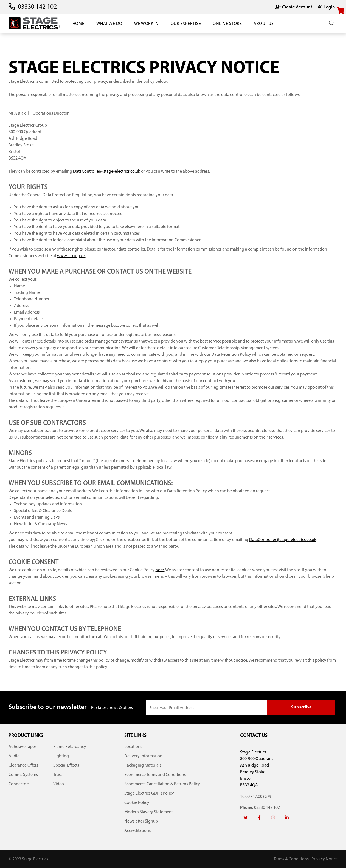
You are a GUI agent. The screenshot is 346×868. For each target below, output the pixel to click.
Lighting (61, 756)
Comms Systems (23, 775)
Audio (14, 756)
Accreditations (137, 831)
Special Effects (66, 765)
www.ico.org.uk (71, 256)
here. (160, 570)
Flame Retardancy (70, 747)
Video (59, 784)
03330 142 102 (37, 7)
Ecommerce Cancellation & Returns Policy (162, 784)
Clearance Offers (23, 765)
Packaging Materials (143, 765)
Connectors (19, 784)
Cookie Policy (137, 803)
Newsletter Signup (141, 821)
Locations (133, 747)
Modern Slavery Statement (149, 812)
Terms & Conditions (291, 859)
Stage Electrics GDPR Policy (149, 793)
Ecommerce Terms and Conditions (155, 775)
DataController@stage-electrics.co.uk (107, 172)
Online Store (227, 24)
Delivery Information (143, 756)
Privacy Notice (325, 859)
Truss (58, 775)
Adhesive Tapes (22, 747)
